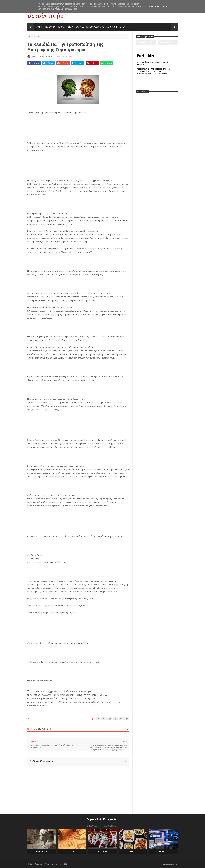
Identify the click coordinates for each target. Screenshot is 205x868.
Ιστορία (72, 851)
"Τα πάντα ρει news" (53, 864)
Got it (165, 6)
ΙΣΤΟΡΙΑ (61, 27)
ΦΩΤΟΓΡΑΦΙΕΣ (112, 27)
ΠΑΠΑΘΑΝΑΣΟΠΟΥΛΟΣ (95, 27)
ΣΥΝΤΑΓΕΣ (80, 27)
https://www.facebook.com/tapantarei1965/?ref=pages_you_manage (168, 43)
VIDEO (122, 27)
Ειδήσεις (163, 851)
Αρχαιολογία (42, 851)
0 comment (67, 57)
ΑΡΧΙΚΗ (39, 27)
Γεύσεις (133, 851)
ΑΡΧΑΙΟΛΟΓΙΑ (50, 27)
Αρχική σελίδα (37, 36)
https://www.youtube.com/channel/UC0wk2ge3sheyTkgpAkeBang (146, 43)
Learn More (154, 6)
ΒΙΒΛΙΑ (70, 27)
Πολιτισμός (102, 851)
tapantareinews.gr (170, 864)
